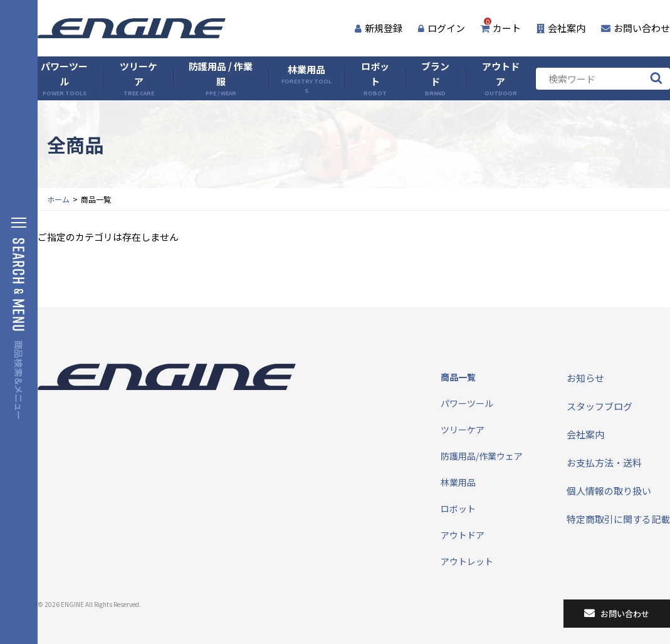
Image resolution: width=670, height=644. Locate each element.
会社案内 (561, 28)
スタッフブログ (599, 406)
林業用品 (307, 79)
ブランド (435, 79)
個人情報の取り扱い (609, 491)
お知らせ (585, 378)
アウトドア (501, 79)
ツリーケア (139, 79)
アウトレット (467, 561)
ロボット (375, 79)
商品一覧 (458, 377)
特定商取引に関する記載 (618, 519)
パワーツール (64, 79)
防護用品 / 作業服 (221, 79)
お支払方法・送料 (604, 462)
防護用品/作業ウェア (482, 456)
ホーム (58, 199)
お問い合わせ (636, 28)
